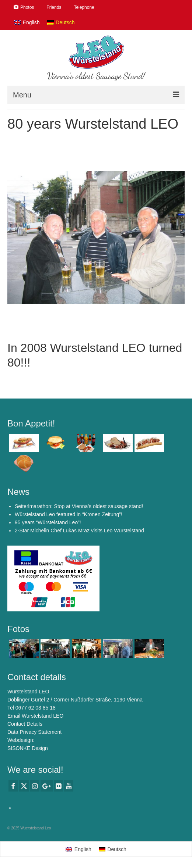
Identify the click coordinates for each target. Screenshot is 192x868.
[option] (96, 237)
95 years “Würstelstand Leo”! (48, 522)
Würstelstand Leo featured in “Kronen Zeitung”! (69, 514)
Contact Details (25, 724)
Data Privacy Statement (34, 732)
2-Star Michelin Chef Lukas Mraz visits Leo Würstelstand (79, 531)
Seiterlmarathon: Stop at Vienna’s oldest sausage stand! (79, 506)
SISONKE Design (28, 748)
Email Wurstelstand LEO (35, 716)
